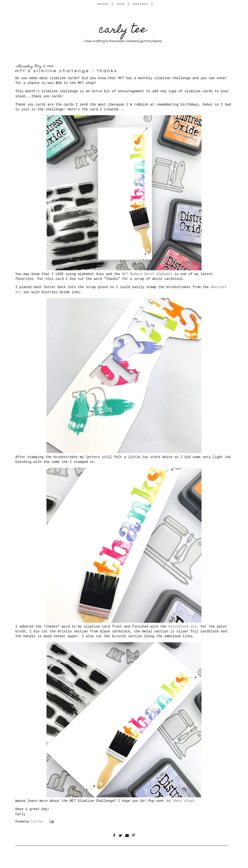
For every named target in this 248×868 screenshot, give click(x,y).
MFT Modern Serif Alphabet (146, 274)
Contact (141, 4)
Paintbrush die (182, 627)
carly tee (123, 30)
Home (103, 4)
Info (121, 4)
